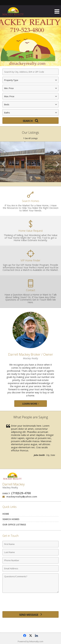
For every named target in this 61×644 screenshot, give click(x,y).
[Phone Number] (30, 560)
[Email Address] (30, 568)
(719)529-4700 (21, 493)
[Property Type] (30, 80)
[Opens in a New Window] (25, 636)
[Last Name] (30, 552)
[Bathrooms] (30, 112)
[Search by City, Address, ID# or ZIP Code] (30, 72)
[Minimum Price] (30, 88)
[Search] (30, 121)
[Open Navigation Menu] (57, 11)
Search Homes (11, 519)
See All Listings (31, 138)
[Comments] (30, 583)
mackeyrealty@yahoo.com (22, 497)
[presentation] (31, 603)
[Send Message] (30, 614)
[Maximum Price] (30, 96)
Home (6, 514)
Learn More (30, 404)
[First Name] (30, 544)
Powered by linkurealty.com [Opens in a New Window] (30, 641)
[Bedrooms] (30, 104)
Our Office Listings (14, 525)
